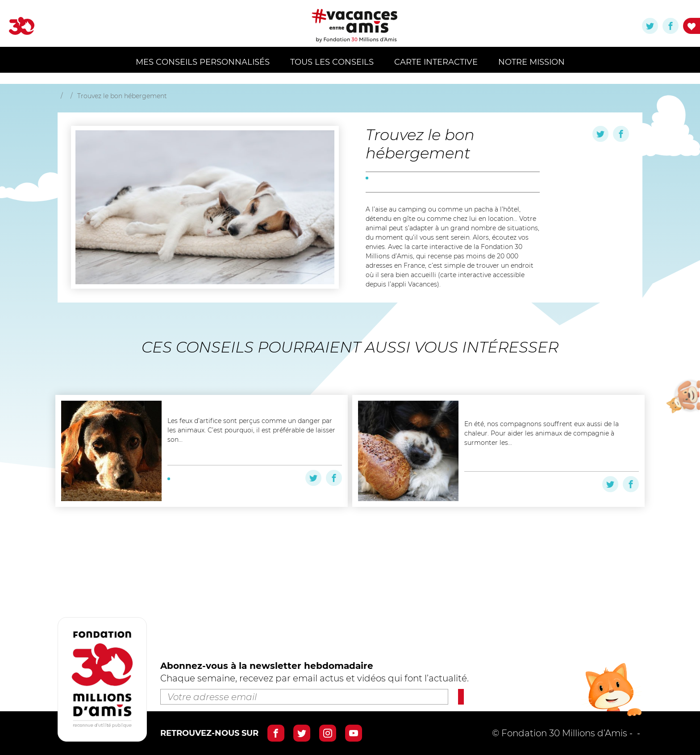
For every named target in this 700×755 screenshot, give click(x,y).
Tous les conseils (332, 62)
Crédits (627, 733)
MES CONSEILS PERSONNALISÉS (203, 62)
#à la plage (186, 535)
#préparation (387, 210)
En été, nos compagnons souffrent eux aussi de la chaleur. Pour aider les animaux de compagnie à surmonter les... (542, 477)
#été (246, 535)
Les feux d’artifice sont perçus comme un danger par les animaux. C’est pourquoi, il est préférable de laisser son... (251, 477)
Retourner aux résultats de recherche (150, 99)
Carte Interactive (436, 62)
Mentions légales (566, 733)
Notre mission (531, 62)
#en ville (221, 535)
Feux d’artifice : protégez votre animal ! (247, 443)
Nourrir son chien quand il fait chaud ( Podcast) (543, 443)
